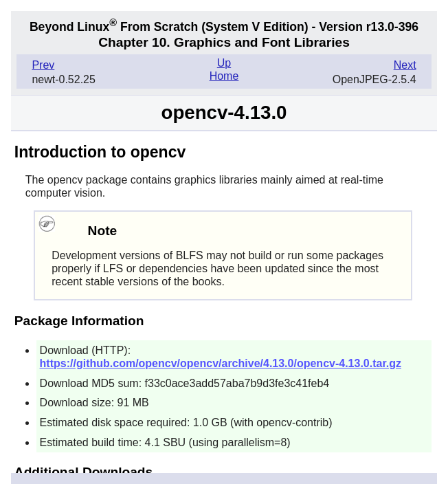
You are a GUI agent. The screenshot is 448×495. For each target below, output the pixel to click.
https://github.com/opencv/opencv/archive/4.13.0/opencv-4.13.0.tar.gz (221, 363)
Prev (43, 65)
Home (224, 76)
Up (224, 63)
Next (405, 65)
